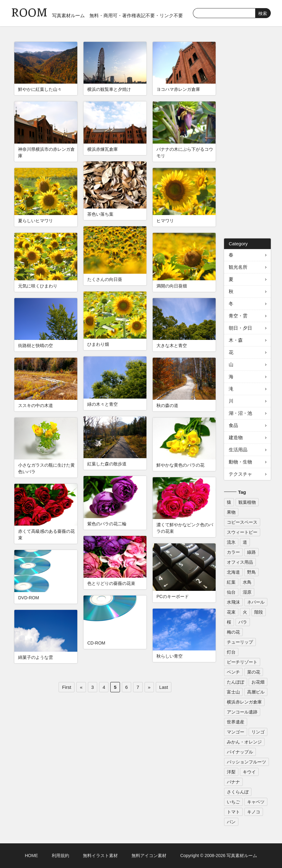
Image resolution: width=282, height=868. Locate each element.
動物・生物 (240, 462)
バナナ (233, 782)
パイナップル (240, 752)
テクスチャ (240, 474)
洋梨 (231, 772)
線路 (251, 552)
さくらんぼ (238, 792)
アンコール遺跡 (242, 712)
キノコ (254, 812)
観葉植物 (247, 502)
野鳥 (251, 572)
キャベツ (256, 802)
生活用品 (238, 450)
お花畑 (258, 682)
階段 (259, 612)
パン (231, 822)
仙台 (231, 592)
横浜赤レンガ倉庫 (244, 702)
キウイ (249, 772)
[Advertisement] (247, 135)
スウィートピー (242, 532)
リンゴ (258, 732)
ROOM (29, 12)
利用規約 (60, 856)
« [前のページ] (81, 687)
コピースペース (242, 522)
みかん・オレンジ (244, 742)
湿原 (247, 592)
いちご (233, 802)
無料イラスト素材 (100, 856)
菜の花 (254, 672)
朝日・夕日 (240, 328)
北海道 (233, 572)
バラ (243, 622)
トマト (233, 812)
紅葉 (231, 582)
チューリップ (240, 642)
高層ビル (256, 692)
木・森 (236, 340)
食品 (233, 425)
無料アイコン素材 (149, 856)
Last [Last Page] (164, 687)
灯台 (231, 652)
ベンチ (233, 672)
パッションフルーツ (246, 762)
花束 (231, 612)
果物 (231, 512)
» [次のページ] (149, 687)
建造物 (236, 437)
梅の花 (233, 632)
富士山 (233, 692)
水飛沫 (233, 602)
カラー (233, 552)
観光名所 (238, 267)
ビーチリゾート (242, 662)
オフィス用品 (240, 562)
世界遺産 (236, 722)
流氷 (231, 542)
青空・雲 (238, 316)
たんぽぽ (236, 682)
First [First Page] (67, 687)
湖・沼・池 (240, 413)
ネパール (256, 602)
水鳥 (247, 582)
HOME (31, 856)
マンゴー (236, 732)
